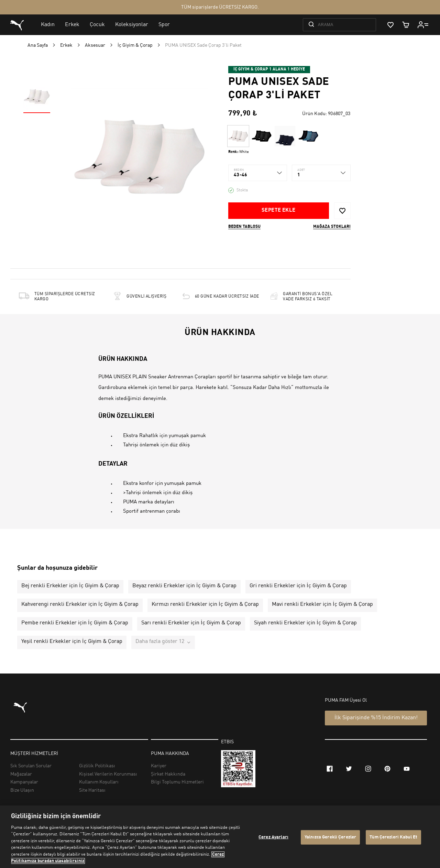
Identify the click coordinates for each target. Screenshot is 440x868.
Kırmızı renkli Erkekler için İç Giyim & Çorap (205, 604)
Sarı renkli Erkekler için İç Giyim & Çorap (191, 623)
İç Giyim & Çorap (135, 45)
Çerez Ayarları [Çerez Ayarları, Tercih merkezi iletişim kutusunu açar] (273, 837)
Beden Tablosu (244, 227)
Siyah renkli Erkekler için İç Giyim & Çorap (305, 623)
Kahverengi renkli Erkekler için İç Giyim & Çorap (80, 604)
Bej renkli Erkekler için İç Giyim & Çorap (70, 586)
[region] (220, 837)
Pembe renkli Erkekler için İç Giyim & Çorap (75, 623)
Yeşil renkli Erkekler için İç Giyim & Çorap (72, 642)
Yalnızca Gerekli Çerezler (330, 837)
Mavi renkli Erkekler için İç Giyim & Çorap (322, 604)
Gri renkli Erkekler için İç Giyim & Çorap (298, 586)
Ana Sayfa (38, 45)
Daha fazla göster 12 (160, 642)
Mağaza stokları (332, 227)
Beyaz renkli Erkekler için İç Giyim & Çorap (184, 586)
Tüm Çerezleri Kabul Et (393, 837)
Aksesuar (95, 45)
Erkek (66, 45)
